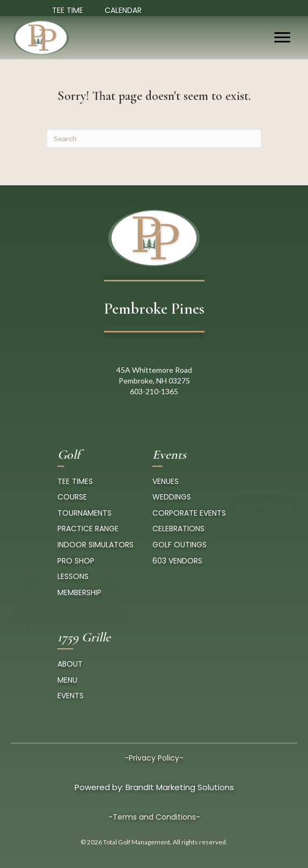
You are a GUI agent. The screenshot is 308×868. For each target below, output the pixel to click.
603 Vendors (177, 561)
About (70, 664)
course (72, 497)
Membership (79, 592)
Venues (166, 481)
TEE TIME (68, 10)
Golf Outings (179, 545)
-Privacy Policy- (154, 758)
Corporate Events (189, 513)
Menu (67, 680)
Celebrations (178, 529)
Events (71, 696)
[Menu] (282, 38)
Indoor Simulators (96, 545)
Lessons (73, 576)
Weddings (172, 497)
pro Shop (76, 561)
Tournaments (85, 513)
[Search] (154, 139)
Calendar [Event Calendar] (123, 10)
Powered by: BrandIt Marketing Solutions (154, 787)
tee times (75, 481)
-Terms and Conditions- (154, 817)
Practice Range (88, 529)
